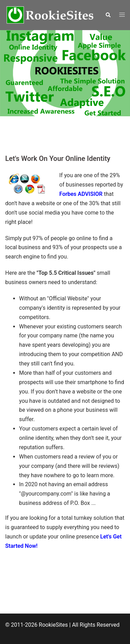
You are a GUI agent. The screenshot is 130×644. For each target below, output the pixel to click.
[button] (108, 15)
